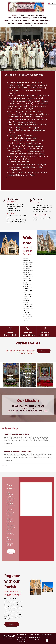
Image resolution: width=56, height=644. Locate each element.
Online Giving (28, 335)
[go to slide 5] (31, 385)
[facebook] (47, 641)
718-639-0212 (22, 641)
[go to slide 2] (25, 385)
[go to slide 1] (23, 385)
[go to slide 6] (33, 385)
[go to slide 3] (27, 385)
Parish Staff (10, 335)
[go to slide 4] (29, 385)
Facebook (45, 335)
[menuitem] (15, 15)
